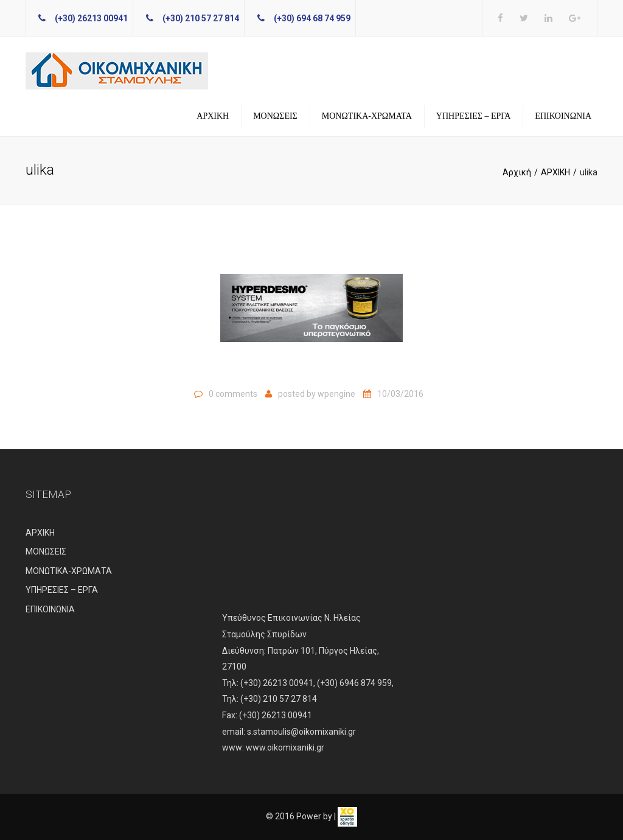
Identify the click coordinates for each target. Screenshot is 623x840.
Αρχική (517, 172)
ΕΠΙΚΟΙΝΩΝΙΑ (563, 116)
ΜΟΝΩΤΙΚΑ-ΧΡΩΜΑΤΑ (367, 116)
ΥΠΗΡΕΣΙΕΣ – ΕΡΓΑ (474, 116)
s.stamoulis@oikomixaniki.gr (301, 732)
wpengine (336, 394)
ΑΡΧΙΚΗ (213, 116)
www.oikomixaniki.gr (285, 747)
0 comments (233, 394)
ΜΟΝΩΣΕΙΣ (275, 116)
